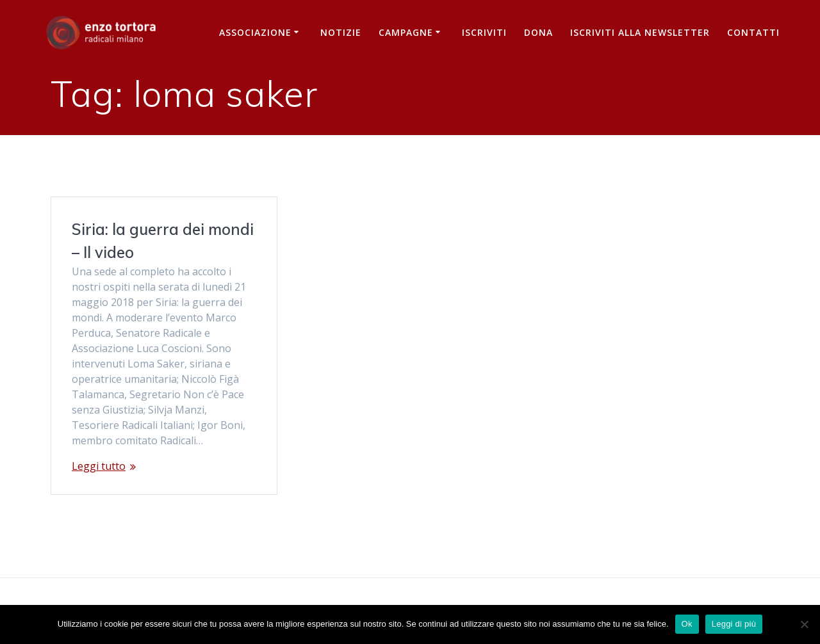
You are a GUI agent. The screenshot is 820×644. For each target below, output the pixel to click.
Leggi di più (734, 624)
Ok (687, 624)
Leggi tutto (99, 466)
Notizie (341, 32)
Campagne (406, 32)
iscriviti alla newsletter (640, 32)
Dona (538, 32)
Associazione (255, 32)
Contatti (753, 32)
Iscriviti (484, 32)
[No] (804, 624)
